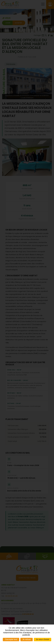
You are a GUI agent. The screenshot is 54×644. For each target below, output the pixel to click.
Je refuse (27, 639)
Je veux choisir (43, 639)
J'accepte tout (11, 639)
